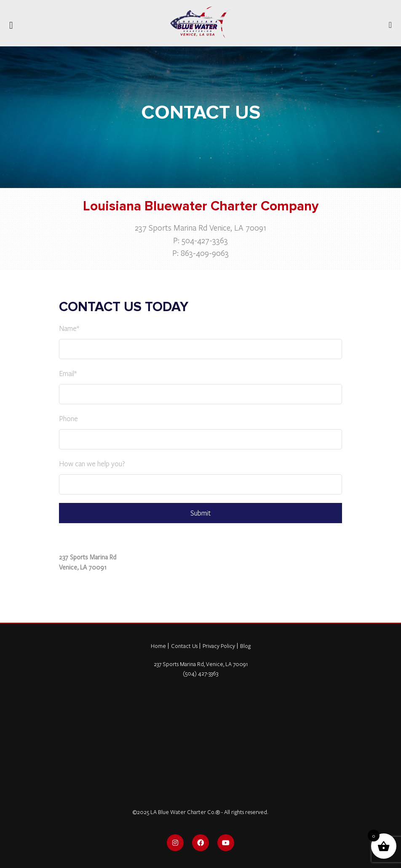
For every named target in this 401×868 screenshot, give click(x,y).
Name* (69, 328)
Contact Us (184, 646)
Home (158, 646)
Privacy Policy (219, 646)
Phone (68, 418)
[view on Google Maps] (200, 538)
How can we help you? (92, 464)
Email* (68, 373)
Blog (245, 646)
